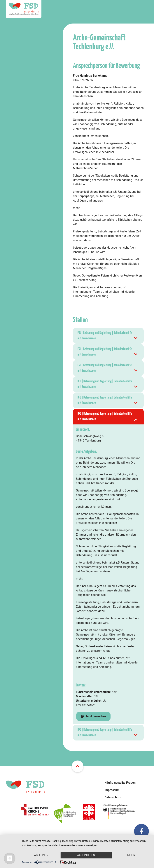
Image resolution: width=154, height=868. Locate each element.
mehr (131, 855)
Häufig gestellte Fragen (120, 783)
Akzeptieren (86, 855)
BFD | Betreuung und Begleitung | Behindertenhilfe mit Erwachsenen (108, 385)
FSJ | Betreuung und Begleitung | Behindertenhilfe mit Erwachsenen (108, 336)
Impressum (112, 790)
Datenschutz (113, 797)
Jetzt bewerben (93, 716)
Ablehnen (41, 855)
